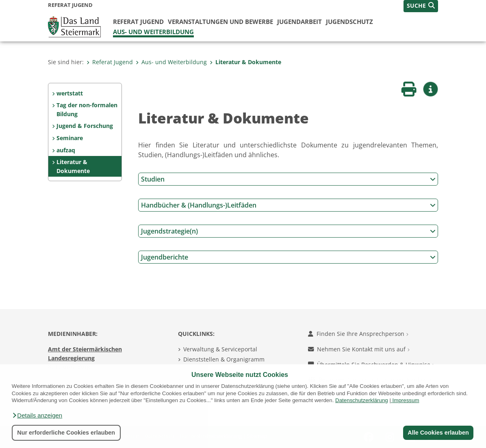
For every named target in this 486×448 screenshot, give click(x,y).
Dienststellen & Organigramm (224, 359)
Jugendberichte (288, 257)
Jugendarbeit (299, 22)
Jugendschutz (349, 22)
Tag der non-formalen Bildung (87, 109)
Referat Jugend (138, 22)
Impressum (406, 400)
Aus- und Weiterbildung (153, 32)
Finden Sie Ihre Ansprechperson (358, 334)
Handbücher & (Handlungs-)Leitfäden (288, 205)
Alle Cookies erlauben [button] (438, 433)
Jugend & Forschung (85, 126)
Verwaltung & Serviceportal (220, 349)
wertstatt (70, 93)
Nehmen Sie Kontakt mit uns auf (359, 349)
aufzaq (66, 150)
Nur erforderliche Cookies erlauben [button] (66, 433)
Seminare (70, 138)
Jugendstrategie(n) (288, 231)
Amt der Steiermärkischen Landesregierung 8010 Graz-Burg (85, 358)
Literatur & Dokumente (245, 62)
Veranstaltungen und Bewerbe (220, 22)
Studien (288, 179)
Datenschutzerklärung (362, 400)
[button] (37, 416)
